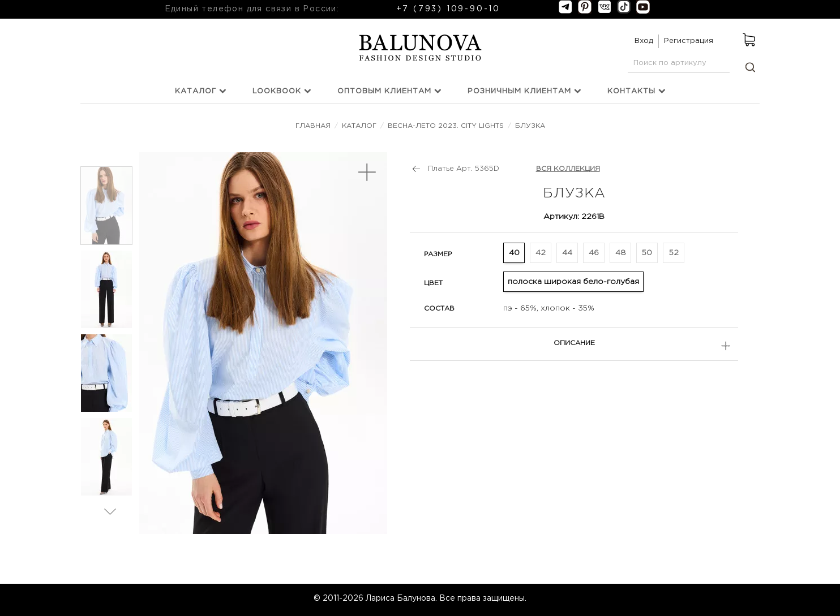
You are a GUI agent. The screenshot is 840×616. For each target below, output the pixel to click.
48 (621, 253)
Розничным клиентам (524, 91)
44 (567, 253)
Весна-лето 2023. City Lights (446, 126)
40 (514, 253)
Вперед (110, 511)
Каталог (201, 91)
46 (594, 253)
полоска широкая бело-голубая (573, 282)
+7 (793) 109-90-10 (448, 9)
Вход (644, 41)
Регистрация (689, 41)
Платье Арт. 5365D (464, 169)
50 (647, 253)
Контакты (637, 91)
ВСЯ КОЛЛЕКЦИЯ (568, 169)
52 (674, 253)
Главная (314, 126)
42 (541, 253)
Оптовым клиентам (389, 91)
